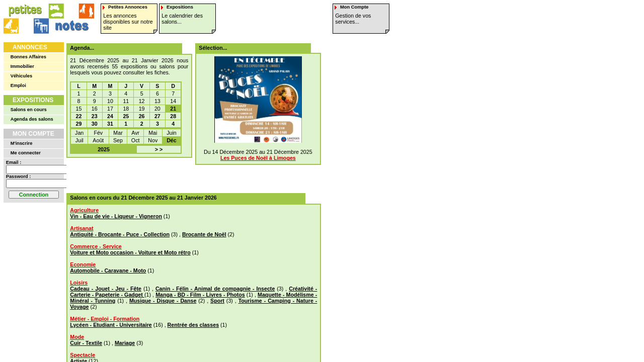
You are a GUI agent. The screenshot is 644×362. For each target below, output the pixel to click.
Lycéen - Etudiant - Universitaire (111, 325)
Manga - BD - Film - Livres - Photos (200, 295)
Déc (172, 140)
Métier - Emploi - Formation (105, 319)
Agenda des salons (32, 119)
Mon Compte (33, 134)
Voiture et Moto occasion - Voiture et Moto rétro (130, 252)
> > (159, 149)
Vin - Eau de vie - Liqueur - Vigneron (116, 216)
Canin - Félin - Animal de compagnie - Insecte (215, 289)
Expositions (33, 100)
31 (110, 124)
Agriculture (84, 210)
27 (157, 116)
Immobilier (22, 66)
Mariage (125, 343)
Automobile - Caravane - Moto (108, 270)
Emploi (18, 85)
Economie (83, 264)
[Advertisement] (190, 175)
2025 (104, 149)
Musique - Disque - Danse (163, 301)
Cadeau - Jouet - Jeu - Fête (106, 289)
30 (95, 124)
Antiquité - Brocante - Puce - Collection (120, 234)
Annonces (30, 47)
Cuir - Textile (86, 343)
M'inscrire (22, 143)
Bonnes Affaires (28, 57)
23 (95, 116)
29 (79, 124)
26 (142, 116)
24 (110, 116)
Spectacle (83, 355)
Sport (217, 301)
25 (126, 116)
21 (173, 109)
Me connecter (26, 153)
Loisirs (79, 283)
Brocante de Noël (204, 234)
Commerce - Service (96, 246)
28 (173, 116)
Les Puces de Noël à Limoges (258, 158)
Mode (77, 337)
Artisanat (82, 228)
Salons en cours (29, 110)
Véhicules (22, 76)
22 (79, 116)
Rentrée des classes (193, 325)
